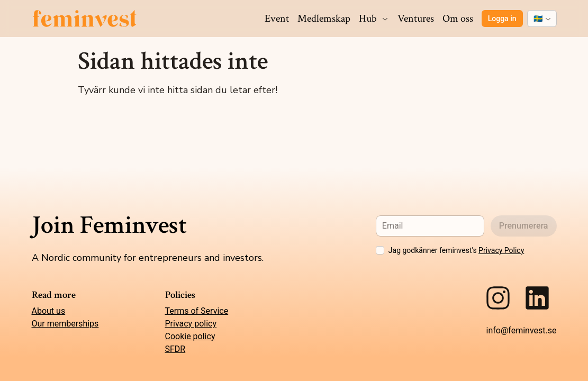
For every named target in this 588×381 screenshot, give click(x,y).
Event (277, 19)
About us (49, 311)
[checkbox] (380, 250)
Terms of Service (197, 311)
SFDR (175, 349)
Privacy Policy (501, 250)
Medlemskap (324, 19)
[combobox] (542, 19)
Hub (374, 19)
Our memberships (65, 324)
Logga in (502, 19)
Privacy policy (191, 324)
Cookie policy (190, 336)
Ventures (416, 19)
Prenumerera (524, 226)
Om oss (458, 19)
